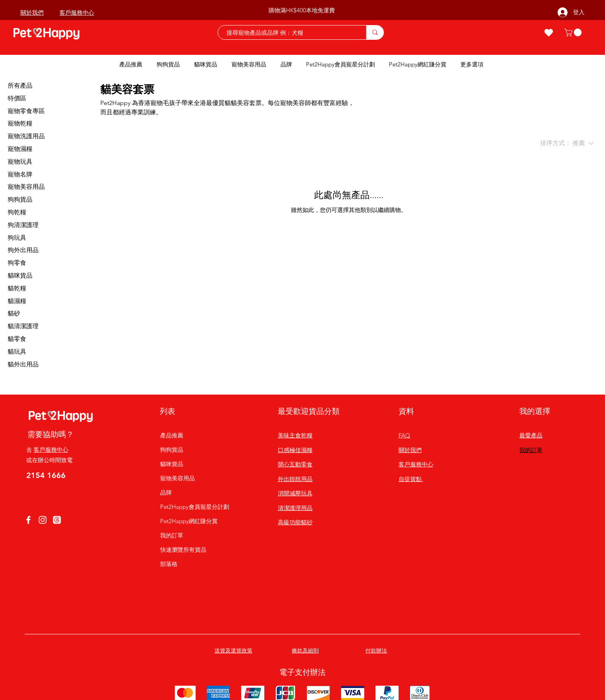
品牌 (166, 492)
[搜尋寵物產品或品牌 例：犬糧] (288, 32)
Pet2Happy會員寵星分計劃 (189, 507)
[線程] (57, 520)
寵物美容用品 (177, 478)
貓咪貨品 (172, 464)
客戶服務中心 (51, 450)
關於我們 (410, 450)
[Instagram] (43, 520)
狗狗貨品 (172, 450)
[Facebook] (28, 520)
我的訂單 (172, 535)
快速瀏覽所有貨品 (183, 550)
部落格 (169, 564)
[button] (574, 32)
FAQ (404, 435)
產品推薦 (172, 435)
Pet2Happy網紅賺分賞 (189, 521)
